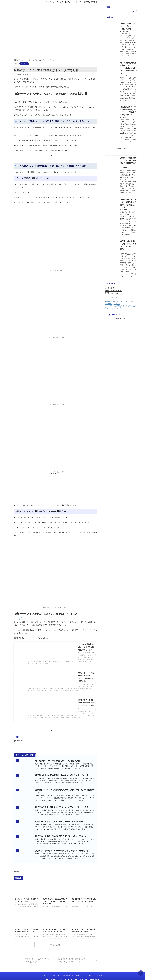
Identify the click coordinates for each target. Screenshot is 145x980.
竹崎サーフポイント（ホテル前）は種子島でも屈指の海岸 (61, 810)
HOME (44, 969)
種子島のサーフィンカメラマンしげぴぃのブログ (72, 974)
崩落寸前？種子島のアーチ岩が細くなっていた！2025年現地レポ (64, 843)
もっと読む (57, 938)
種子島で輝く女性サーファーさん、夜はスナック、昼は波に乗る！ (127, 206)
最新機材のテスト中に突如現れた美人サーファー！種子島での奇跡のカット (84, 895)
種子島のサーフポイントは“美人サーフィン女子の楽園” (60, 743)
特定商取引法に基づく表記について (73, 969)
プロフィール (90, 969)
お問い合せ (100, 969)
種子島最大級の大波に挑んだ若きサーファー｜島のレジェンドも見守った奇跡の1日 (55, 895)
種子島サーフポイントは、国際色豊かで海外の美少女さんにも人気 (127, 172)
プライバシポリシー (54, 969)
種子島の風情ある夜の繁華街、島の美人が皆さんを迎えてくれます (64, 760)
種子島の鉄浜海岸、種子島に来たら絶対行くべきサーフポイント (64, 826)
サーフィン (19, 860)
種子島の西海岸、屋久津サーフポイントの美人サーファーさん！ (64, 793)
